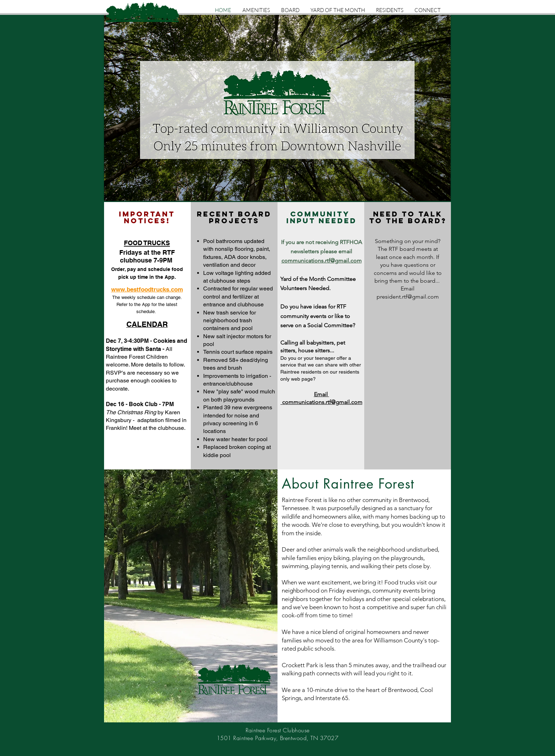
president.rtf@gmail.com (408, 297)
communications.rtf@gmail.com (322, 261)
